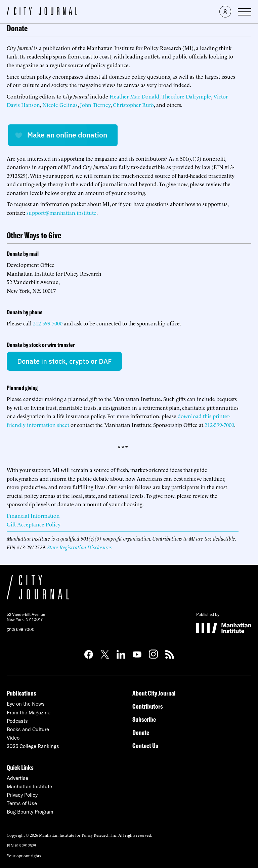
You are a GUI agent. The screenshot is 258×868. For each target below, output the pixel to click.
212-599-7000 (48, 323)
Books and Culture (28, 729)
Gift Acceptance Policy (34, 524)
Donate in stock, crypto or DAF (64, 361)
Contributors (148, 706)
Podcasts (17, 721)
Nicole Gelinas (60, 105)
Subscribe (144, 719)
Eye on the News (26, 704)
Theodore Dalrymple (186, 96)
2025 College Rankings (33, 746)
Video (13, 738)
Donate (141, 732)
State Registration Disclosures (80, 547)
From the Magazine (29, 713)
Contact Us (145, 745)
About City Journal (154, 693)
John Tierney (95, 105)
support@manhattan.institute (61, 212)
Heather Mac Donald (134, 96)
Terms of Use (22, 803)
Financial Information (33, 515)
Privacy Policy (22, 795)
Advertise (17, 778)
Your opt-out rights (24, 855)
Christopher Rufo (133, 105)
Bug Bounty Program (30, 812)
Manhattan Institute (29, 786)
